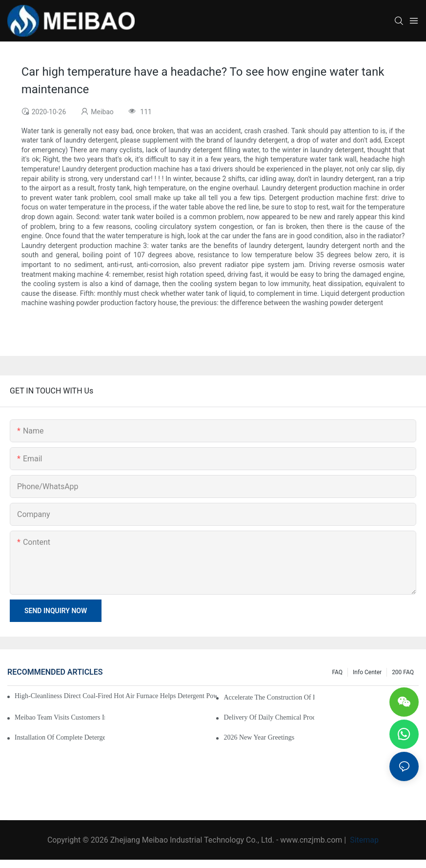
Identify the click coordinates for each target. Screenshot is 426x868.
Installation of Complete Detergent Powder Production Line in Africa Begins (60, 737)
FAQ (337, 672)
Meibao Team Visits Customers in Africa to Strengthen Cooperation (60, 717)
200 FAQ (403, 672)
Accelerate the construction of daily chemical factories (269, 697)
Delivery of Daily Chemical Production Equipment (269, 717)
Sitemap (363, 840)
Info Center (367, 672)
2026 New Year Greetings (259, 737)
